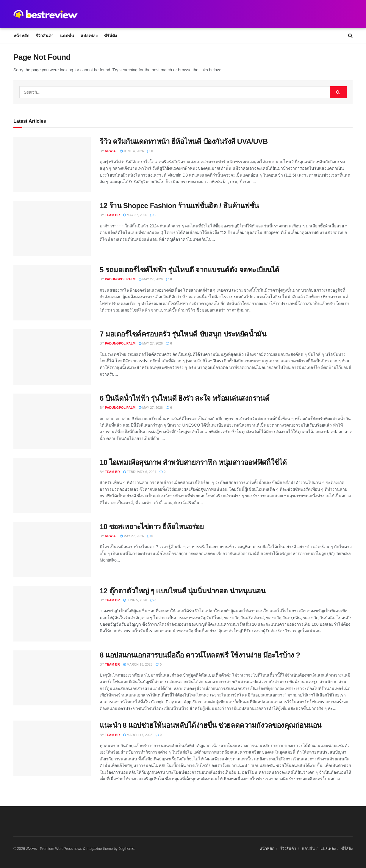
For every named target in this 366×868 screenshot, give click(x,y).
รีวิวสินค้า (45, 36)
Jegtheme (126, 849)
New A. (111, 151)
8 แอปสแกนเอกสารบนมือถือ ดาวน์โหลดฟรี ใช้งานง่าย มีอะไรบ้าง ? (200, 655)
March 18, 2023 (138, 664)
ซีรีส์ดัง (111, 36)
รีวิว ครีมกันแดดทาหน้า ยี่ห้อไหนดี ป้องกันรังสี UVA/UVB (184, 141)
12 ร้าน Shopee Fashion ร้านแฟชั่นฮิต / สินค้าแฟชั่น (179, 206)
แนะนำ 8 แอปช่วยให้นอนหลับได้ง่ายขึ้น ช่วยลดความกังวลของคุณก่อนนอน (211, 725)
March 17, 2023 (138, 735)
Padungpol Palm (120, 279)
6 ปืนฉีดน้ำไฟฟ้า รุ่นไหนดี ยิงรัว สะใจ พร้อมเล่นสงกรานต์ (184, 398)
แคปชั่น (67, 36)
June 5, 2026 (135, 600)
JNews (31, 849)
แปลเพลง (89, 36)
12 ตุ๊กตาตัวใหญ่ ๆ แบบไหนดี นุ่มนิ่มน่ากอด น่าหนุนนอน (182, 591)
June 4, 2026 (132, 151)
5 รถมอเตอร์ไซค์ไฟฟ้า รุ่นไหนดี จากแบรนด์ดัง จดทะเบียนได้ (190, 270)
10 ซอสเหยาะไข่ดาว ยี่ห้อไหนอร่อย (152, 527)
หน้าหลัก (21, 36)
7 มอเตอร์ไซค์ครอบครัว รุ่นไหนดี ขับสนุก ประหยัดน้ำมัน (183, 334)
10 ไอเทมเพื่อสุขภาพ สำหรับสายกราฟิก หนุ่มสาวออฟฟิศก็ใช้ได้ (193, 462)
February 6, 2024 (140, 472)
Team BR (112, 215)
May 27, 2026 (135, 215)
